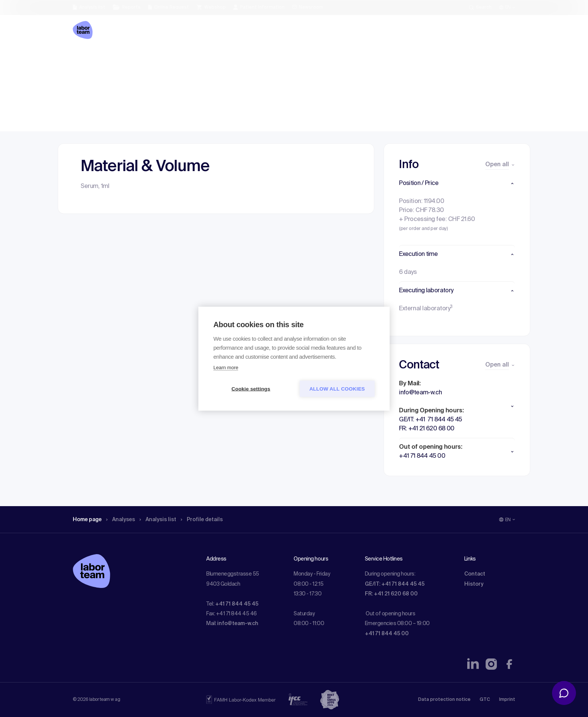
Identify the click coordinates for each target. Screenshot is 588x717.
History (474, 584)
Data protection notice (444, 700)
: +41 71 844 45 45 (236, 604)
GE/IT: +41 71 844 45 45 (395, 584)
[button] (457, 183)
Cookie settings (251, 389)
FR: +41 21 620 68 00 (391, 594)
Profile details (215, 58)
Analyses (126, 58)
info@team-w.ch (238, 624)
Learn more (226, 367)
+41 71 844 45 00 (387, 634)
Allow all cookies (337, 389)
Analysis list (167, 58)
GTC (485, 700)
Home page (89, 58)
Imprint (507, 700)
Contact (475, 574)
